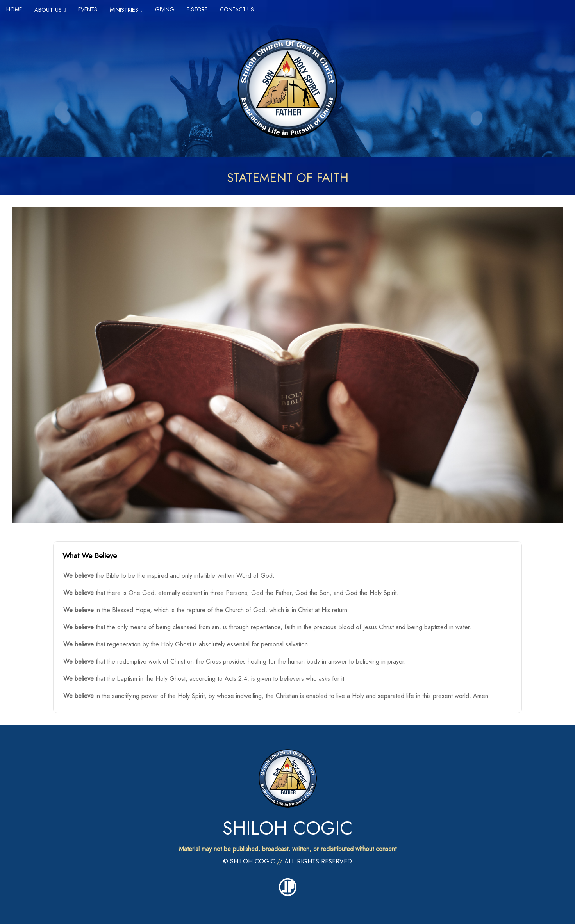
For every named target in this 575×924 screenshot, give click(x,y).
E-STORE (197, 9)
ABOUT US (50, 10)
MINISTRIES (126, 10)
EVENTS (88, 9)
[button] (287, 556)
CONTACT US (237, 9)
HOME (14, 9)
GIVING (165, 9)
